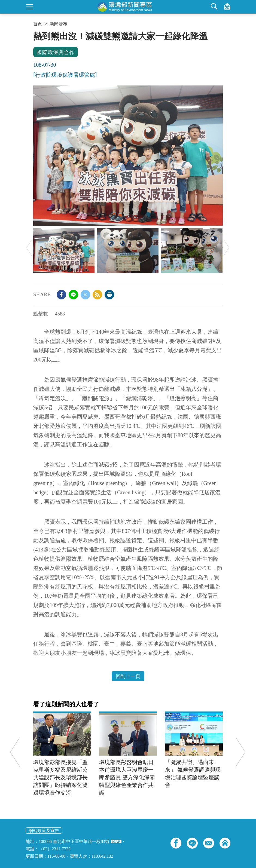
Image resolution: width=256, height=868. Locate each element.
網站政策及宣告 (44, 831)
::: (35, 33)
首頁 (38, 24)
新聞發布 (59, 24)
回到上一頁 (128, 676)
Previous (29, 248)
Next (226, 248)
